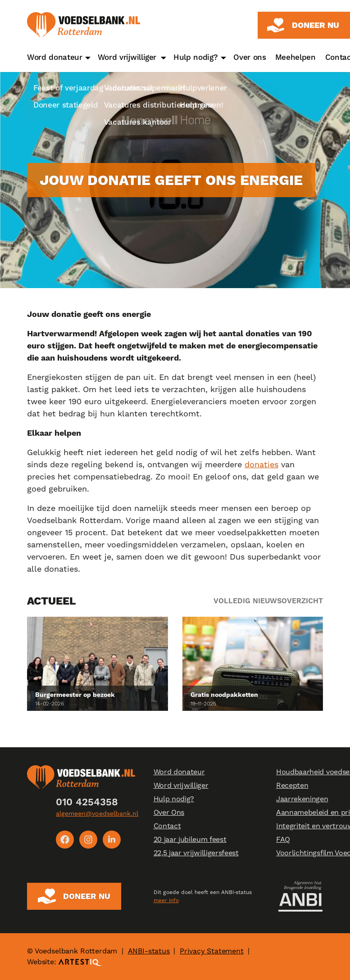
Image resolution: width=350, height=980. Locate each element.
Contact (167, 826)
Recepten (292, 785)
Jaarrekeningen (302, 799)
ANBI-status (149, 951)
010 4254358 (87, 802)
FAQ (283, 839)
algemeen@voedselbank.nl (97, 813)
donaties (261, 464)
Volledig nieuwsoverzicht (268, 601)
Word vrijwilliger (127, 57)
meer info (166, 900)
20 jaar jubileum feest (190, 839)
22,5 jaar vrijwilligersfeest (196, 853)
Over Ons (169, 812)
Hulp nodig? (195, 57)
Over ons (250, 57)
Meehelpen (295, 57)
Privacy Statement (211, 951)
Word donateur (55, 57)
